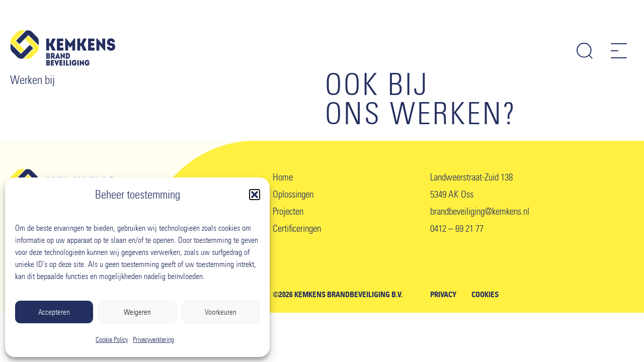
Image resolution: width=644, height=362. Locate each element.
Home (283, 177)
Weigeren (137, 312)
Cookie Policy (112, 340)
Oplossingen (293, 194)
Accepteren (54, 312)
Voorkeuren (221, 312)
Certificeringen (297, 229)
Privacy (443, 295)
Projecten (288, 211)
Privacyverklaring (153, 340)
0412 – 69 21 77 (457, 229)
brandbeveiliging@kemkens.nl (480, 211)
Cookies (485, 295)
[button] (255, 195)
